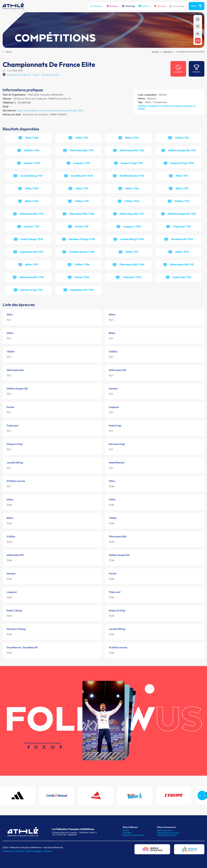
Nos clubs (160, 6)
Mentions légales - (35, 851)
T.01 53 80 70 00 (59, 835)
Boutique (112, 6)
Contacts (48, 851)
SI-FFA (126, 830)
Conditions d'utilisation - (14, 851)
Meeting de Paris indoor (168, 833)
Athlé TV (145, 6)
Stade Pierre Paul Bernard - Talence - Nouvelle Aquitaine (33, 75)
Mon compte (177, 6)
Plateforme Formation (133, 835)
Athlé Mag (128, 6)
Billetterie (97, 6)
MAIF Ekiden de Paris (167, 835)
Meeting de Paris (165, 830)
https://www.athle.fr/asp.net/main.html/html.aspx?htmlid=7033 (50, 110)
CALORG (127, 833)
